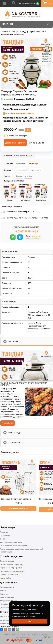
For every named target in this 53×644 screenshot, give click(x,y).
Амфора (32, 257)
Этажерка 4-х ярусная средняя (16, 499)
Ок (30, 621)
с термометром (34, 164)
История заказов (8, 620)
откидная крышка (35, 170)
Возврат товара (7, 561)
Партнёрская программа (11, 568)
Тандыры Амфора (8, 601)
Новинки (4, 604)
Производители (7, 587)
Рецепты (4, 594)
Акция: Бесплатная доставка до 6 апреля (24, 105)
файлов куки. (30, 616)
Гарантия (4, 532)
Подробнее (7, 423)
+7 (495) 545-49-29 (27, 3)
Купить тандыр (7, 597)
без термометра (21, 164)
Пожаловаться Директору (12, 564)
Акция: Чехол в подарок (15, 109)
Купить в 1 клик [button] (36, 143)
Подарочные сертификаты (12, 571)
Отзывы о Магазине (9, 575)
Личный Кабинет (8, 617)
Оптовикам (5, 535)
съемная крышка (21, 170)
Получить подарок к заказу (20, 113)
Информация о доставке (11, 542)
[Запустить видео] (27, 366)
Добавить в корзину (15, 143)
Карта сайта (5, 578)
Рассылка (4, 623)
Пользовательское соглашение (14, 546)
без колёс (19, 176)
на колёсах (28, 176)
